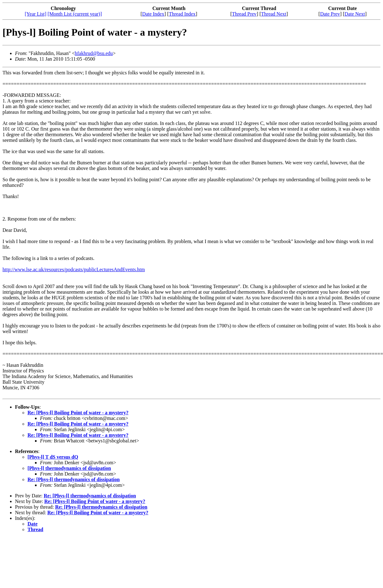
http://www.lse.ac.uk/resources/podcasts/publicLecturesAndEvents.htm (74, 269)
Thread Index (182, 14)
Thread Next (274, 14)
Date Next (355, 14)
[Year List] (35, 14)
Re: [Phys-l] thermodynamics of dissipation (74, 479)
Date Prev (330, 14)
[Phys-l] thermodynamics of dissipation (69, 468)
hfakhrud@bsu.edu (94, 53)
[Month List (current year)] (75, 14)
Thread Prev (244, 14)
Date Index (153, 14)
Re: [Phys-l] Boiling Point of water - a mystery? (78, 413)
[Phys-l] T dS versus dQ (53, 457)
